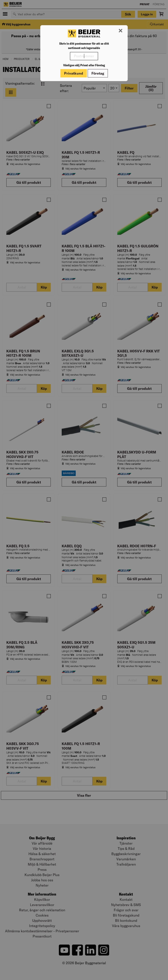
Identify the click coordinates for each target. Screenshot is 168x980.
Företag (98, 73)
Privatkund (74, 73)
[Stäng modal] (121, 31)
